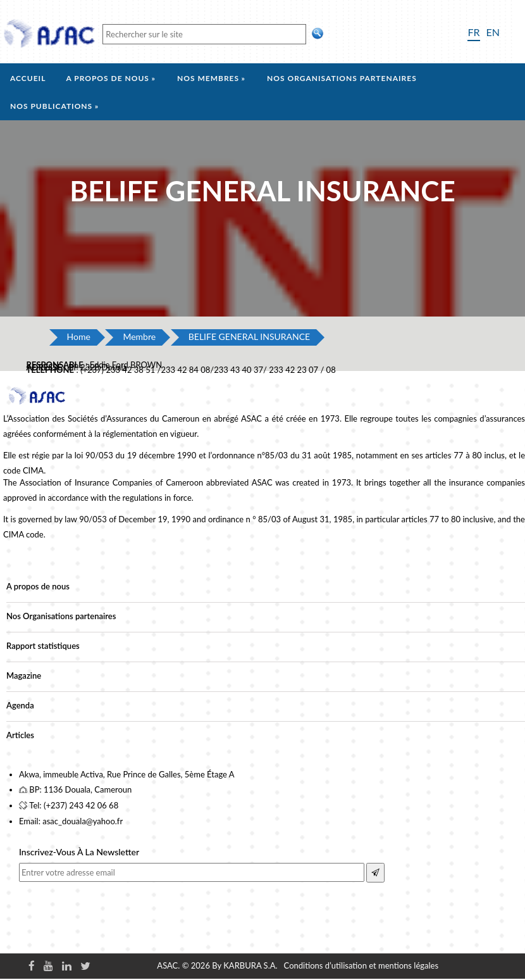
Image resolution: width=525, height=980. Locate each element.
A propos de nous (108, 78)
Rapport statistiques (43, 646)
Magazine (24, 675)
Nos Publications (51, 106)
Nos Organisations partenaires (61, 616)
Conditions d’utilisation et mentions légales (361, 965)
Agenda (20, 705)
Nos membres (208, 78)
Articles (20, 735)
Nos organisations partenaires (342, 78)
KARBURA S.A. (250, 965)
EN (493, 32)
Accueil (28, 78)
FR (473, 32)
